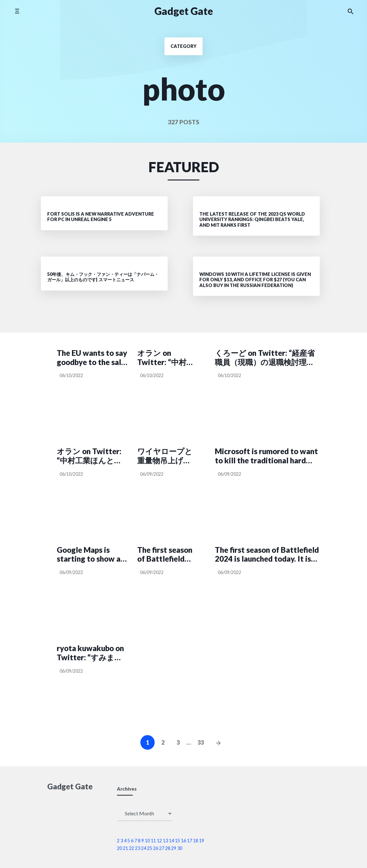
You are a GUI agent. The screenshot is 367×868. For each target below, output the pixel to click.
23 (138, 848)
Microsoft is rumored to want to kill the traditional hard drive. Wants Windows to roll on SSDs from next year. (266, 456)
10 (147, 841)
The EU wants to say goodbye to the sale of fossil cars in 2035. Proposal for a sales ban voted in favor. (92, 358)
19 (202, 841)
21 (126, 848)
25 (150, 848)
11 (153, 841)
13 (165, 841)
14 (171, 841)
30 (180, 848)
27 (162, 848)
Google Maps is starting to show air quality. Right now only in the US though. (91, 555)
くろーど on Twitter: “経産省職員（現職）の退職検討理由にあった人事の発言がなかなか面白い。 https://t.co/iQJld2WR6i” (266, 358)
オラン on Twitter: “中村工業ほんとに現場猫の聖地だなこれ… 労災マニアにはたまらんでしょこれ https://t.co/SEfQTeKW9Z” (92, 456)
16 (183, 841)
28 (168, 848)
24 (144, 848)
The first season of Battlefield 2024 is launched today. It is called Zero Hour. (166, 555)
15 (177, 841)
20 (119, 848)
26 (156, 848)
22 (132, 848)
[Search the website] (351, 11)
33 (201, 742)
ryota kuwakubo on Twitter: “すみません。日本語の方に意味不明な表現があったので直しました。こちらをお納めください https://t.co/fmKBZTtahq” (92, 653)
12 (159, 841)
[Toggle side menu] (17, 11)
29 (174, 848)
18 (196, 841)
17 (190, 841)
